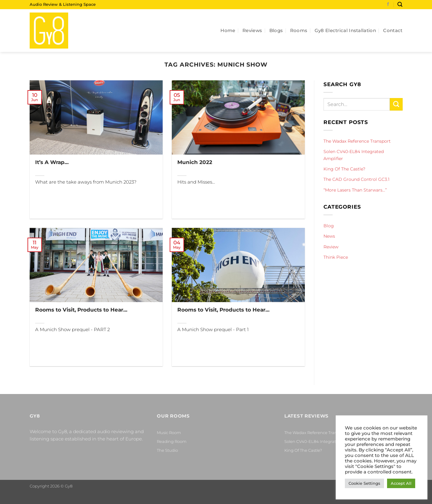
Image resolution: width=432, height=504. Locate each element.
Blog (329, 226)
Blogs (276, 30)
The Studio (167, 450)
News (329, 236)
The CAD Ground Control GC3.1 (356, 179)
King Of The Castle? (344, 169)
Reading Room (172, 441)
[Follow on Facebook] (388, 5)
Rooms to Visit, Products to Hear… (81, 310)
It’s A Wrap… (52, 162)
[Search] (400, 4)
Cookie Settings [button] (364, 483)
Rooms (299, 30)
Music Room (169, 433)
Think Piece (336, 257)
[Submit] (396, 104)
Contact (393, 30)
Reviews (252, 30)
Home (228, 30)
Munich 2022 (195, 162)
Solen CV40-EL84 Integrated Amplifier (354, 155)
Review (331, 247)
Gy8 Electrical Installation (345, 30)
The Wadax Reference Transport (357, 141)
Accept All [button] (401, 483)
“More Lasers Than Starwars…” (355, 190)
